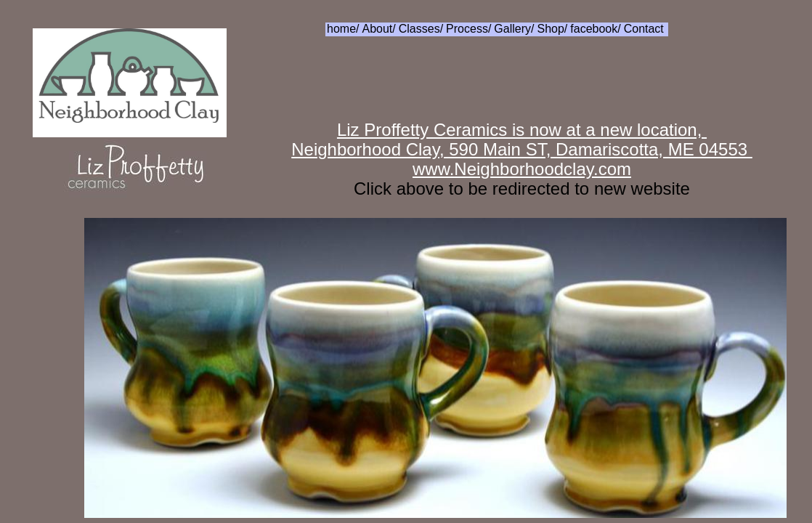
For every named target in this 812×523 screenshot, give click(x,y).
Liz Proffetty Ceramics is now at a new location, (522, 130)
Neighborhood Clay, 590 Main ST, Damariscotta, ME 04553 (522, 149)
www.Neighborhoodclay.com (522, 169)
